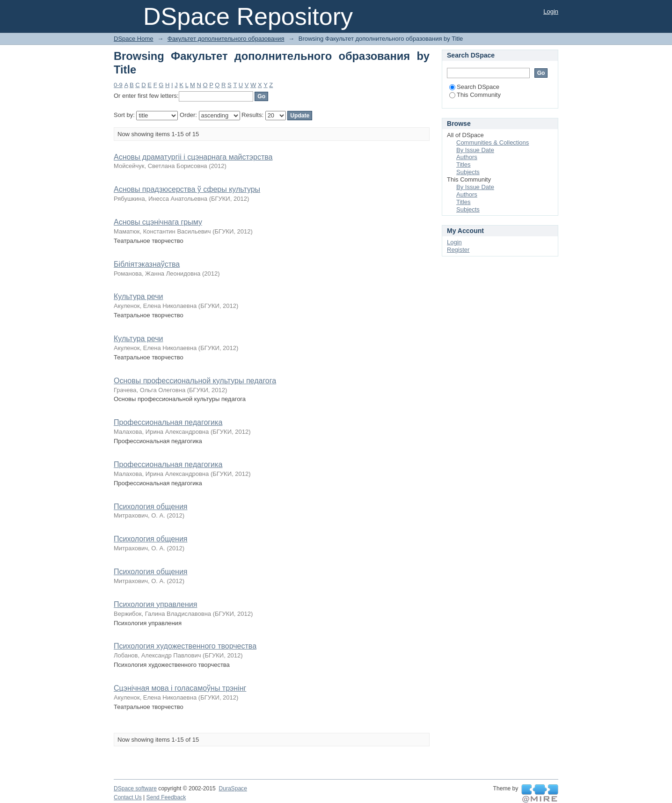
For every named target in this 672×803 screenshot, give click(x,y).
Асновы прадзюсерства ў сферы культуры (187, 189)
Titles (464, 164)
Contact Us (128, 797)
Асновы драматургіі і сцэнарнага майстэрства (193, 157)
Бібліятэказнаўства (147, 264)
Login (551, 11)
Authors (467, 157)
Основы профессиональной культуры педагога (195, 381)
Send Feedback (166, 797)
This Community (475, 95)
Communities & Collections (493, 142)
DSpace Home (134, 39)
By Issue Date (475, 150)
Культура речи (139, 296)
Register (458, 250)
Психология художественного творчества (185, 646)
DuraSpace (233, 788)
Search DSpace (474, 87)
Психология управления (155, 604)
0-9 (118, 85)
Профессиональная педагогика (168, 422)
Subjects (468, 172)
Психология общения (150, 507)
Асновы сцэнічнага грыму (158, 222)
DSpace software (135, 788)
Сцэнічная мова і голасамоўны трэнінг (180, 688)
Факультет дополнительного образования (226, 39)
